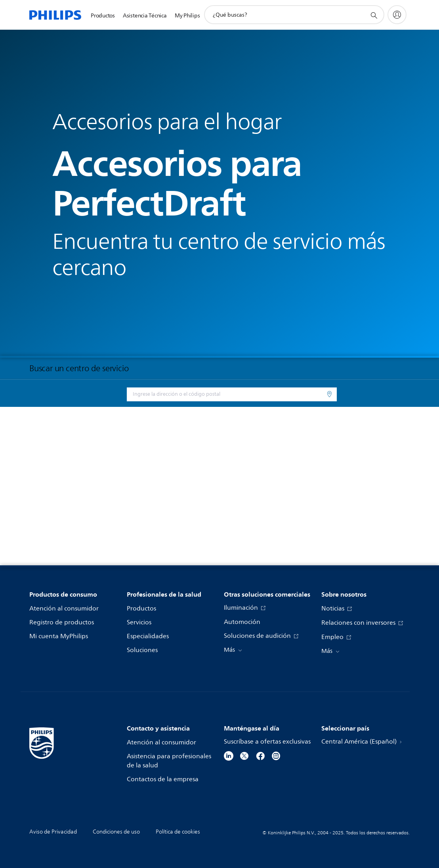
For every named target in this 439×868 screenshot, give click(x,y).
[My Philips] (397, 15)
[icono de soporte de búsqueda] (374, 15)
